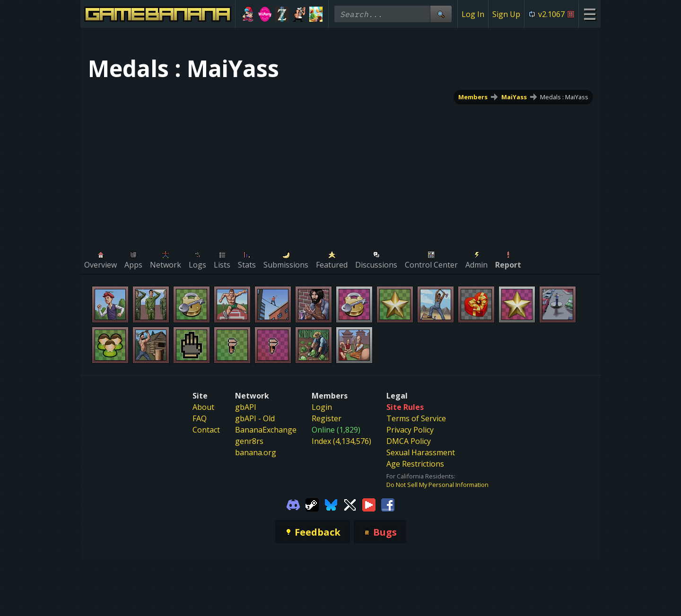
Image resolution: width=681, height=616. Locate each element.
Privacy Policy (410, 430)
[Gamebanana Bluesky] (331, 504)
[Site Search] (441, 14)
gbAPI (246, 407)
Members (473, 97)
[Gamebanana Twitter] (350, 504)
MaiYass (514, 97)
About (203, 407)
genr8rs (249, 441)
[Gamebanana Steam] (312, 504)
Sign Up (506, 14)
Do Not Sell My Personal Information (437, 485)
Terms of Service (416, 418)
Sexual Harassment (421, 452)
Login (322, 407)
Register (327, 418)
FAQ (200, 418)
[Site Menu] (589, 14)
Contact (206, 430)
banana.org (256, 452)
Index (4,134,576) (341, 441)
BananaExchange (266, 430)
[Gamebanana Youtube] (369, 504)
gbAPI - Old (255, 418)
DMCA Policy (409, 441)
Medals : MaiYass (564, 97)
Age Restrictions (415, 464)
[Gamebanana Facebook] (388, 504)
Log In (473, 14)
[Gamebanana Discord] (293, 504)
